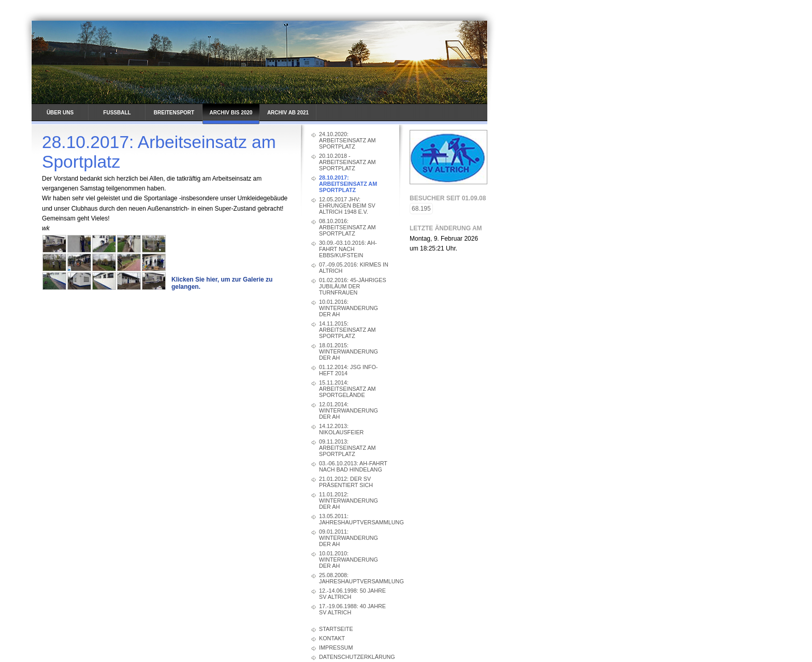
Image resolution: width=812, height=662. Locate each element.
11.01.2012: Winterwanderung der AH (349, 501)
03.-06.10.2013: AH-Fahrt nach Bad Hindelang (353, 466)
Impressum (336, 648)
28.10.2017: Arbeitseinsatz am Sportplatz (348, 184)
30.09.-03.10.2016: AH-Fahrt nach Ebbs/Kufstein (348, 249)
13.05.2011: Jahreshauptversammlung (354, 519)
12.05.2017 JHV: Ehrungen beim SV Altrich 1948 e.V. (347, 205)
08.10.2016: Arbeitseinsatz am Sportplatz (347, 227)
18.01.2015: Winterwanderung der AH (349, 351)
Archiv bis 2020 (231, 113)
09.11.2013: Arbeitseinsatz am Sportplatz (347, 448)
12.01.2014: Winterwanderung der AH (349, 410)
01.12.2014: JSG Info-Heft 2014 (348, 370)
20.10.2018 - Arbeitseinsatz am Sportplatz (347, 162)
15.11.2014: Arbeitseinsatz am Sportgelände (347, 389)
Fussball (117, 113)
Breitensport (174, 113)
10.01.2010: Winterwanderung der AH (349, 560)
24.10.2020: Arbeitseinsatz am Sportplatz (347, 140)
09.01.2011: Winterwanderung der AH (349, 538)
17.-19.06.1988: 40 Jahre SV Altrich (352, 609)
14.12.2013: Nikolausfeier (341, 429)
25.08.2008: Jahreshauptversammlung (354, 578)
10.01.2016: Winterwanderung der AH (349, 308)
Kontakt (332, 638)
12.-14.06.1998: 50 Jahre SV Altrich (352, 594)
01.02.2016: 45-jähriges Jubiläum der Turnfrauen (353, 286)
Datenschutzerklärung (354, 657)
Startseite (336, 629)
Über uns (60, 113)
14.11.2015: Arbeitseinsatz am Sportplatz (347, 330)
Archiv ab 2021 (288, 113)
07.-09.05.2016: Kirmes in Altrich (354, 268)
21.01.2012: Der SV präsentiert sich (346, 482)
